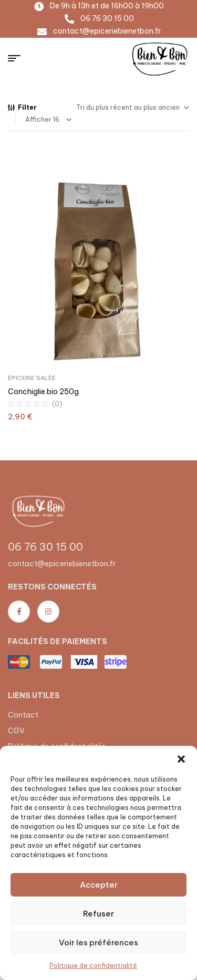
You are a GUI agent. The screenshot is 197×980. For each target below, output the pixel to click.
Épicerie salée (32, 378)
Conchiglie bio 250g (43, 392)
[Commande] (133, 108)
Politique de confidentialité (93, 966)
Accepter (99, 885)
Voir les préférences (98, 942)
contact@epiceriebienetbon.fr (62, 564)
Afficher (38, 119)
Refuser (98, 914)
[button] (181, 759)
